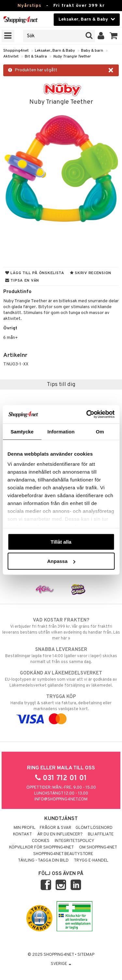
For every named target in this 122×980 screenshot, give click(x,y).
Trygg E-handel (91, 861)
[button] (114, 36)
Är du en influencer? (60, 834)
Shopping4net (16, 51)
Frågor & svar (55, 828)
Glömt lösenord (94, 828)
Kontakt (22, 834)
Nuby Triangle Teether (72, 57)
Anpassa (61, 561)
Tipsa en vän (22, 281)
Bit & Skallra (36, 57)
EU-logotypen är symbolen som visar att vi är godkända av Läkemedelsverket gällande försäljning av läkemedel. (61, 679)
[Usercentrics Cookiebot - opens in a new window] (87, 414)
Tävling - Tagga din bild (43, 861)
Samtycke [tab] (22, 431)
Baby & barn (92, 51)
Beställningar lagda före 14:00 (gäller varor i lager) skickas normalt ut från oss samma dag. (61, 656)
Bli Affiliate (101, 834)
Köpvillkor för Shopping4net (41, 848)
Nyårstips (29, 6)
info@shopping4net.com (61, 799)
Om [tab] (100, 431)
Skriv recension (91, 273)
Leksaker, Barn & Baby (55, 51)
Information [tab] (61, 431)
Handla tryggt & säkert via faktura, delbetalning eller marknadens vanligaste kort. (61, 708)
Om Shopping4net (98, 848)
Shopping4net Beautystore (63, 854)
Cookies (41, 841)
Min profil (25, 828)
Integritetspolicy (75, 841)
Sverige (61, 964)
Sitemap (86, 955)
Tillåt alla (61, 542)
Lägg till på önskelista (35, 273)
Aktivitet (11, 57)
